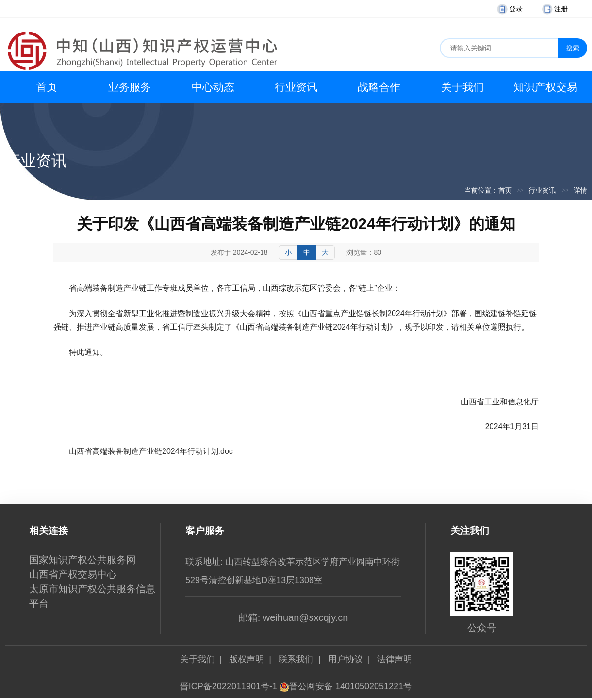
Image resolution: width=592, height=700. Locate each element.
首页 (47, 87)
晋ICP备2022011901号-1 (229, 686)
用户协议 (345, 659)
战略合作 (379, 87)
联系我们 (296, 659)
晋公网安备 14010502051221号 (346, 686)
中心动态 (213, 87)
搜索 (573, 48)
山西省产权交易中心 (73, 574)
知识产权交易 (545, 87)
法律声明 (395, 659)
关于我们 (462, 87)
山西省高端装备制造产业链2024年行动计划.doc (151, 451)
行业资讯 (296, 87)
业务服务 (130, 87)
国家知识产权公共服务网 (82, 560)
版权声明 (247, 659)
